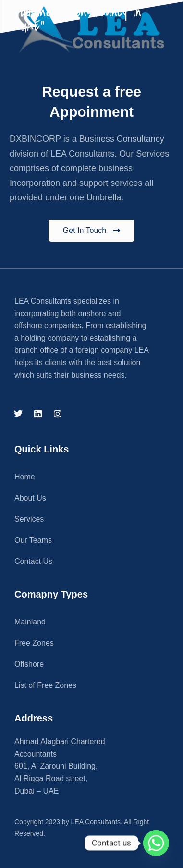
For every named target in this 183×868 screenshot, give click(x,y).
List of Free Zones (45, 685)
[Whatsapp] (156, 843)
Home (25, 477)
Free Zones (34, 643)
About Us (30, 498)
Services (29, 519)
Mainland (30, 622)
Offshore (29, 664)
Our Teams (33, 540)
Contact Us (33, 561)
